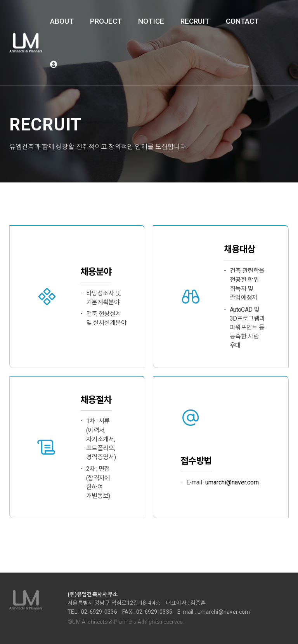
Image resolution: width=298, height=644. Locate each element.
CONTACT (242, 21)
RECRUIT (195, 21)
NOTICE (151, 21)
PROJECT (106, 21)
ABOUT (62, 21)
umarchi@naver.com (232, 482)
